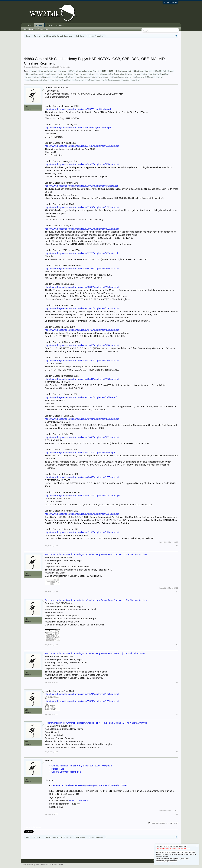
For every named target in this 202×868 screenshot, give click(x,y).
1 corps (33, 71)
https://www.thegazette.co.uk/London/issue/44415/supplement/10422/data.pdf (82, 496)
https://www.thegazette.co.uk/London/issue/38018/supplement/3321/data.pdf (82, 229)
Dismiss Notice (197, 846)
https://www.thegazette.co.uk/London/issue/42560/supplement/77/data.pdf (81, 397)
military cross (78, 80)
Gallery (49, 25)
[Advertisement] (101, 48)
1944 (110, 71)
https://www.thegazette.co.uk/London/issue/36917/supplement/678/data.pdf (81, 186)
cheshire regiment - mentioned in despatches (151, 74)
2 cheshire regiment (123, 71)
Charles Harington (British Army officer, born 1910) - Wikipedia (82, 766)
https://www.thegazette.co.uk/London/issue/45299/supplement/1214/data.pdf (82, 514)
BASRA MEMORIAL (79, 800)
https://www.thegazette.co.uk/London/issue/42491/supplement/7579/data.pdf (82, 379)
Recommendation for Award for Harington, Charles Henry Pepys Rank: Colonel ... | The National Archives (96, 723)
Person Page (58, 769)
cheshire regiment (87, 74)
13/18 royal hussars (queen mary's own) (84, 71)
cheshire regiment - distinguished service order (114, 74)
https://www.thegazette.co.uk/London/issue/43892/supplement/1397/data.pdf (82, 477)
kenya (159, 77)
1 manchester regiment (47, 71)
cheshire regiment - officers (63, 77)
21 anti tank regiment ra (142, 71)
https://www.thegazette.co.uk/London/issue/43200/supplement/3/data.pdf (80, 453)
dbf (57, 67)
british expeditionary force (68, 74)
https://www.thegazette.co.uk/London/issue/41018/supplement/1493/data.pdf (82, 308)
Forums (39, 25)
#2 (177, 592)
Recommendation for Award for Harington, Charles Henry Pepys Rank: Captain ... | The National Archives (96, 554)
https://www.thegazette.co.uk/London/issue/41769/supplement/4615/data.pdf (82, 330)
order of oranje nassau (111, 80)
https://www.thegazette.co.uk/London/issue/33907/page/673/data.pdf (78, 128)
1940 (103, 71)
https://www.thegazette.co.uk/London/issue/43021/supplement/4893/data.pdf (82, 419)
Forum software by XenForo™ (42, 865)
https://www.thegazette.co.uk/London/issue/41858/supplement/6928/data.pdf (82, 345)
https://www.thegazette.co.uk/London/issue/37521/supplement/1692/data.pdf (82, 207)
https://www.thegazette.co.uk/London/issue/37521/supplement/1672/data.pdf (82, 694)
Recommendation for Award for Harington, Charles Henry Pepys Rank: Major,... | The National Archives (95, 653)
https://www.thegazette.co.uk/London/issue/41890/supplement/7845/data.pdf (82, 361)
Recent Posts (43, 29)
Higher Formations (41, 67)
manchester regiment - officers (37, 80)
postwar (125, 80)
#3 (177, 645)
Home (29, 25)
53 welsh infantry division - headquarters (40, 74)
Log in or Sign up (170, 2)
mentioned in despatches (61, 80)
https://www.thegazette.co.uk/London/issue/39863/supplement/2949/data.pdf (82, 287)
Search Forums (29, 29)
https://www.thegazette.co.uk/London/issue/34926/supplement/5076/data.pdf (82, 164)
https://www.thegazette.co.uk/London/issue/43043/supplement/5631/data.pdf (82, 437)
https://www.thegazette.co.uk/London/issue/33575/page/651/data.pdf (78, 109)
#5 (177, 714)
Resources (60, 25)
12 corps (62, 71)
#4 (177, 682)
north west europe (93, 80)
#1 (177, 546)
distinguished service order (121, 77)
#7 (177, 814)
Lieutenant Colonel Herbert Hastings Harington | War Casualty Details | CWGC (89, 785)
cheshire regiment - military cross (38, 77)
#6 (177, 752)
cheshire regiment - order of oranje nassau (92, 77)
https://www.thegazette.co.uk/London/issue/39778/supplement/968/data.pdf (81, 253)
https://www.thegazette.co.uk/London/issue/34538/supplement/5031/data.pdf (82, 146)
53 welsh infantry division (163, 71)
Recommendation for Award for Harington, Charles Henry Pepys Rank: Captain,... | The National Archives (96, 600)
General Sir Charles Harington (66, 772)
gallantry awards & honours (144, 77)
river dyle (135, 80)
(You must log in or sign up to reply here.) (163, 823)
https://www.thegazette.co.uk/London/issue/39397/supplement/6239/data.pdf (82, 269)
